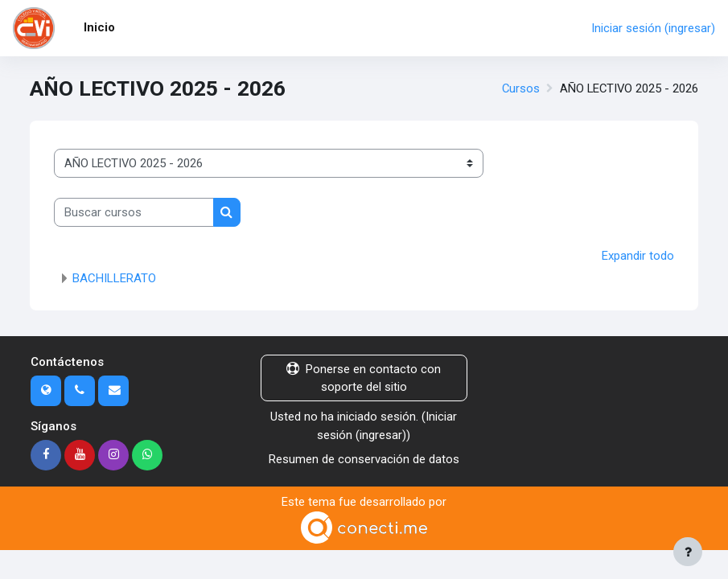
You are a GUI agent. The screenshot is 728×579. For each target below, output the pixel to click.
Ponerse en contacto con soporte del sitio (364, 378)
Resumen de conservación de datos (364, 459)
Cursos (521, 88)
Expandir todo (638, 256)
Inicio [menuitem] (99, 27)
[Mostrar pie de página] (688, 552)
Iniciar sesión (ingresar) (653, 28)
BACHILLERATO (114, 278)
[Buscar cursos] (134, 212)
